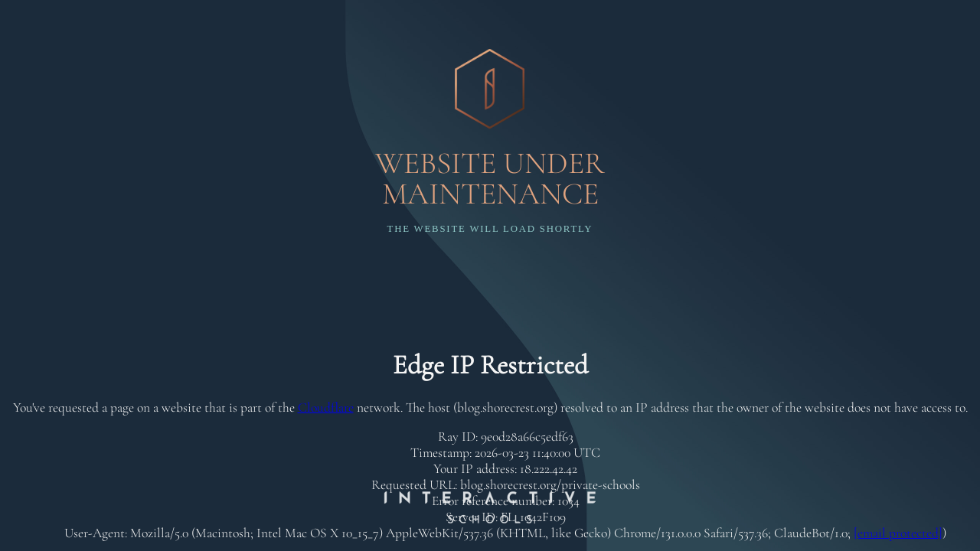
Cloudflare (326, 408)
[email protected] (898, 533)
